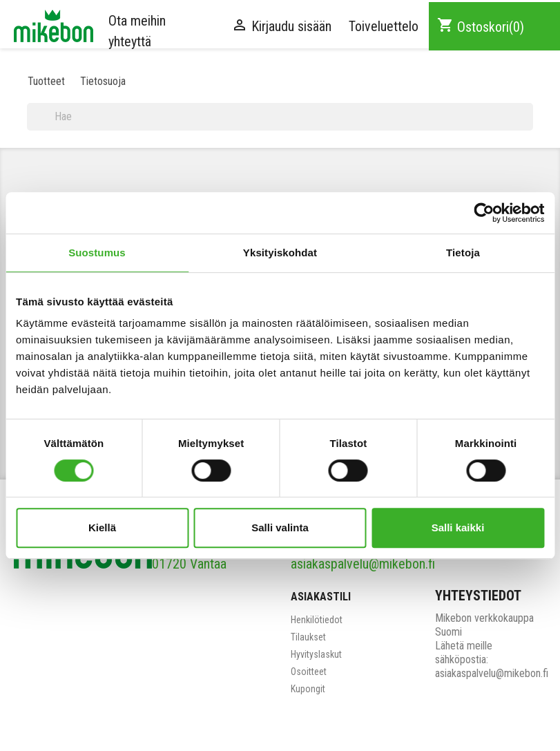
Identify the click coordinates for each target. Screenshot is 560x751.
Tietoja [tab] (463, 253)
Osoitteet (309, 672)
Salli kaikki (458, 527)
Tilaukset (308, 637)
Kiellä (102, 527)
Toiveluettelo (384, 26)
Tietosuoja (103, 81)
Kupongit (308, 689)
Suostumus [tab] (97, 253)
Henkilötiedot (317, 620)
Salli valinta (280, 527)
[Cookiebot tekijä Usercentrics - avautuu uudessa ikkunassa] (484, 213)
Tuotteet (46, 81)
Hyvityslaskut (316, 654)
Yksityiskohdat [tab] (280, 253)
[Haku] (280, 117)
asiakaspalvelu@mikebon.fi (363, 564)
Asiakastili (321, 597)
